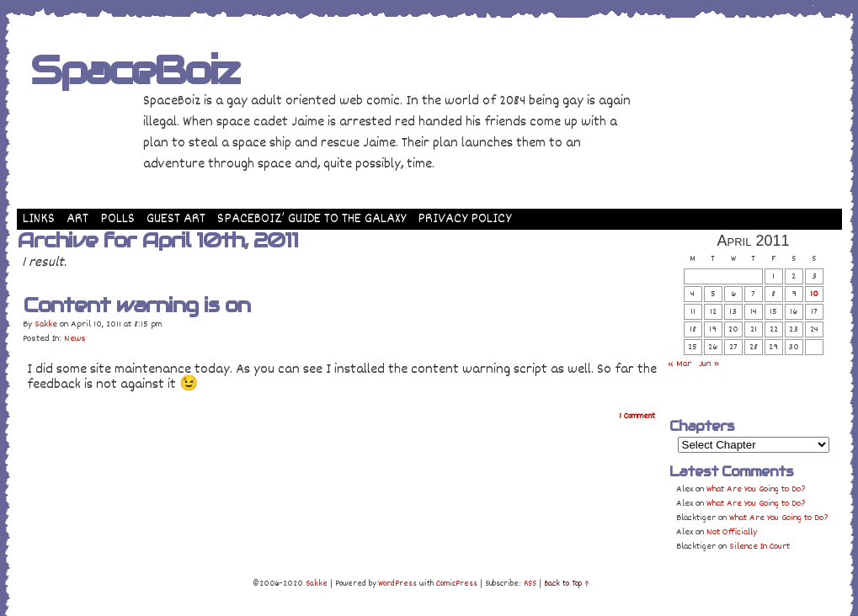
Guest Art (176, 219)
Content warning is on (136, 305)
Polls (117, 219)
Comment (637, 417)
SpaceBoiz (134, 70)
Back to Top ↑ (566, 584)
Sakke (46, 324)
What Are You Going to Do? (756, 489)
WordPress (397, 584)
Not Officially (732, 532)
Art (77, 219)
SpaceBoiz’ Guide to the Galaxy (312, 219)
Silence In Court (759, 547)
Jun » (709, 364)
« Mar (679, 364)
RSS (530, 584)
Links (39, 219)
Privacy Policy (464, 219)
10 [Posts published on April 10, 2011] (814, 294)
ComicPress (457, 584)
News (75, 339)
